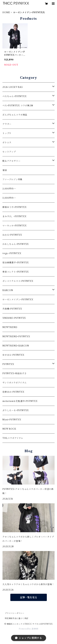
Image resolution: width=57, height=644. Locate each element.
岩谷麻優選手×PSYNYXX (16, 263)
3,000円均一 (9, 189)
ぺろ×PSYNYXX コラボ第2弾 (18, 106)
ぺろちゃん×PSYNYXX (14, 96)
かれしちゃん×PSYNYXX (16, 244)
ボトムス (7, 142)
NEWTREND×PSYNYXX (16, 336)
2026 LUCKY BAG (13, 87)
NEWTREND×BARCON (16, 346)
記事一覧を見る (29, 597)
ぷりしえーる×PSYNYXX (16, 410)
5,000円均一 (9, 198)
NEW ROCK (9, 429)
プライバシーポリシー (15, 613)
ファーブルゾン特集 (12, 179)
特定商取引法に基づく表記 (17, 618)
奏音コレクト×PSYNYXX (16, 272)
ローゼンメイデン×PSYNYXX (18, 300)
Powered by (28, 629)
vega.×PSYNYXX (12, 253)
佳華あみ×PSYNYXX (13, 392)
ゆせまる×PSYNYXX (13, 355)
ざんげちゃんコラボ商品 (15, 115)
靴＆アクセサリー (11, 161)
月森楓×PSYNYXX (12, 309)
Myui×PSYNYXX (12, 420)
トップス (7, 133)
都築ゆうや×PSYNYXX (14, 207)
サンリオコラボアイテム (15, 383)
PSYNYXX (8, 364)
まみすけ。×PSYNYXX (14, 216)
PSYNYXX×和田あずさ (14, 373)
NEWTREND (10, 327)
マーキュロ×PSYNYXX (14, 226)
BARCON (8, 290)
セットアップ (9, 152)
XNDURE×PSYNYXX (14, 318)
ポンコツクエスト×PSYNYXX (18, 281)
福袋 (5, 170)
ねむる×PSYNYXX (12, 235)
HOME (6, 12)
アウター (7, 124)
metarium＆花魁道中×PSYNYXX (20, 401)
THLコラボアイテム (13, 438)
